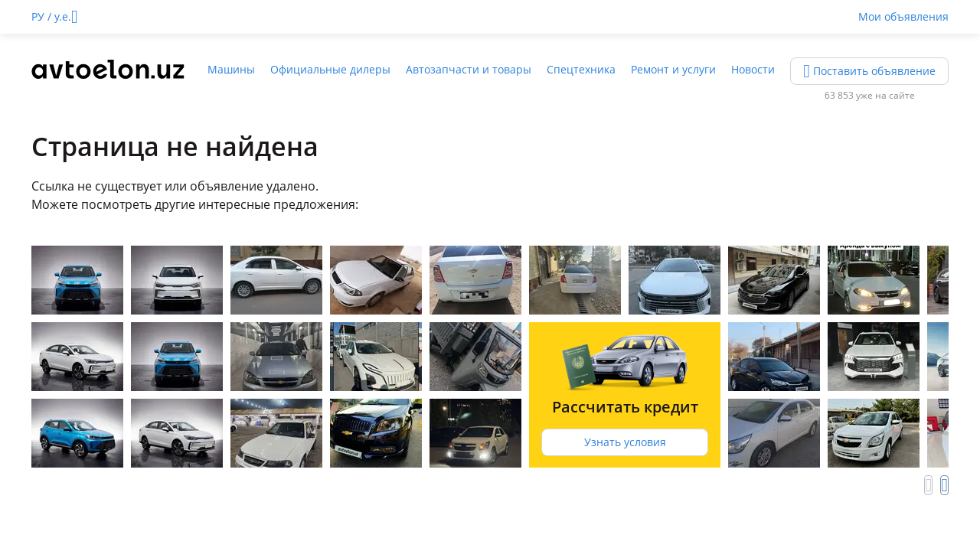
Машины (231, 69)
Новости (753, 69)
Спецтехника (581, 69)
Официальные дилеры (330, 69)
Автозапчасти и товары (469, 69)
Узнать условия (625, 442)
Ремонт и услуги (673, 69)
